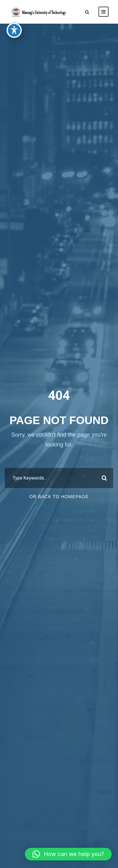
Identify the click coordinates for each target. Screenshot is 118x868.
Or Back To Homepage (59, 497)
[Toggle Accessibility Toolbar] (14, 21)
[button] (68, 854)
